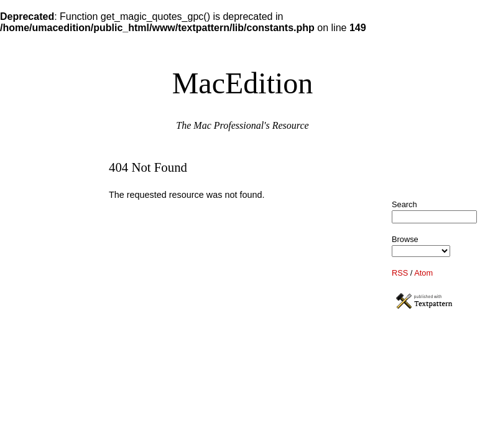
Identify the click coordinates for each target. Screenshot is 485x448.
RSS (400, 273)
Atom (423, 273)
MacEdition (243, 83)
